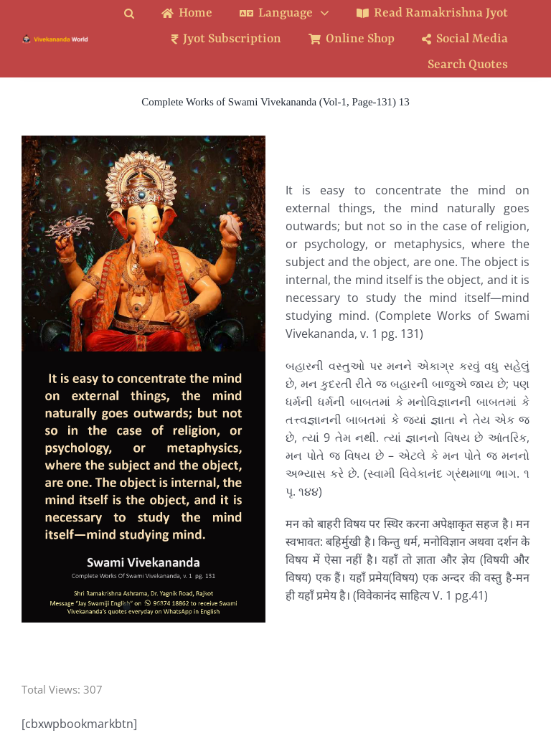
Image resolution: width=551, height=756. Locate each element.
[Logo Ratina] (55, 39)
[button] (140, 13)
